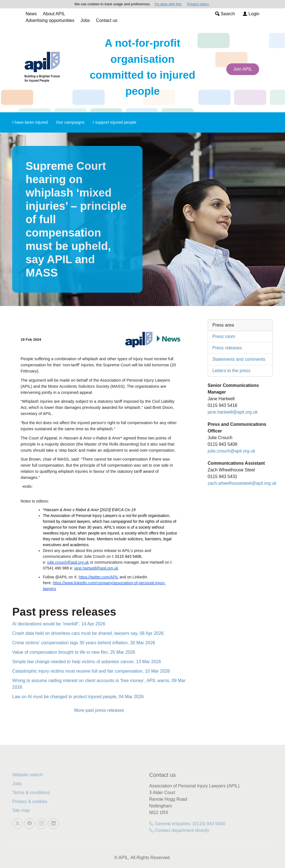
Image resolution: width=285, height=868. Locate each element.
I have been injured (30, 122)
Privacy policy (198, 4)
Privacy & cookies (30, 801)
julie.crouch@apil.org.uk (231, 451)
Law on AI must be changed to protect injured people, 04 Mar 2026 (78, 697)
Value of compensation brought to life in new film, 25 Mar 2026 (74, 652)
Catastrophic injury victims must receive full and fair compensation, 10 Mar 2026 (91, 671)
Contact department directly (179, 830)
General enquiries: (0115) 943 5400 (187, 824)
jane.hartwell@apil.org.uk (233, 412)
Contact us (107, 20)
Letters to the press (231, 371)
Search (225, 14)
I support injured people (115, 122)
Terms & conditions (31, 793)
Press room (224, 336)
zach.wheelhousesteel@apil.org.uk (242, 483)
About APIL (54, 14)
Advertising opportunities (50, 20)
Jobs (85, 20)
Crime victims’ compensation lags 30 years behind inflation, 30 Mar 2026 (84, 643)
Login (251, 14)
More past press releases (99, 710)
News (31, 14)
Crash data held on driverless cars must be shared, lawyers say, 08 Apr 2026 (88, 633)
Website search (28, 775)
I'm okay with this (168, 4)
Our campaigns (70, 122)
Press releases (227, 348)
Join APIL (243, 69)
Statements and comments (239, 359)
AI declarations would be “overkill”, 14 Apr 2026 (59, 624)
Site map (21, 810)
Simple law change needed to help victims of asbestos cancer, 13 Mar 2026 (87, 662)
